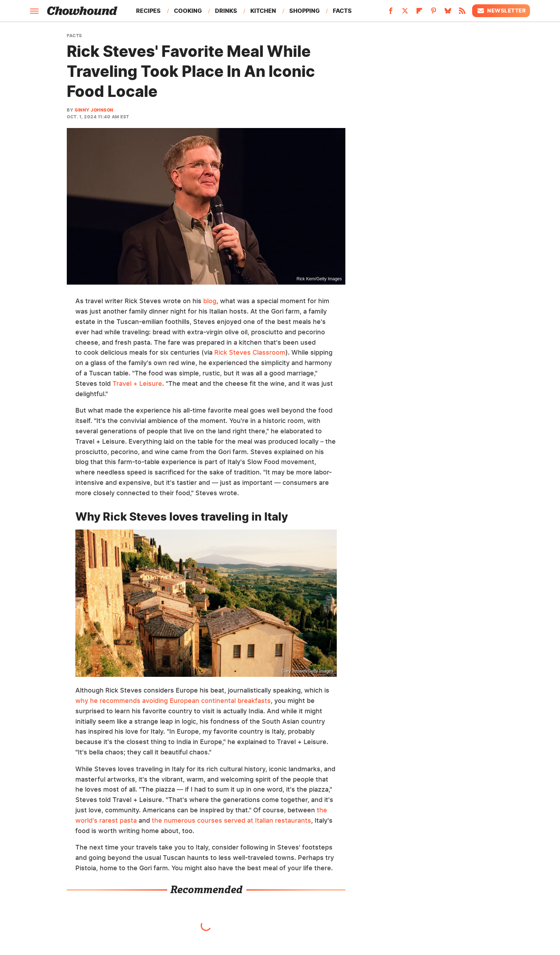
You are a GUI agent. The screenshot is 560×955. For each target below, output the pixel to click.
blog (210, 301)
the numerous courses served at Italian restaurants (231, 820)
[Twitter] (405, 13)
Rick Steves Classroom (250, 352)
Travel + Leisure (137, 383)
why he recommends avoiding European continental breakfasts (173, 701)
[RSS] (462, 13)
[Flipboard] (419, 13)
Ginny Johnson (94, 110)
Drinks (226, 11)
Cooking (188, 11)
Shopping (304, 11)
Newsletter (501, 11)
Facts (342, 11)
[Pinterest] (434, 13)
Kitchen (263, 11)
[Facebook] (391, 13)
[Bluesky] (448, 13)
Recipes (148, 11)
